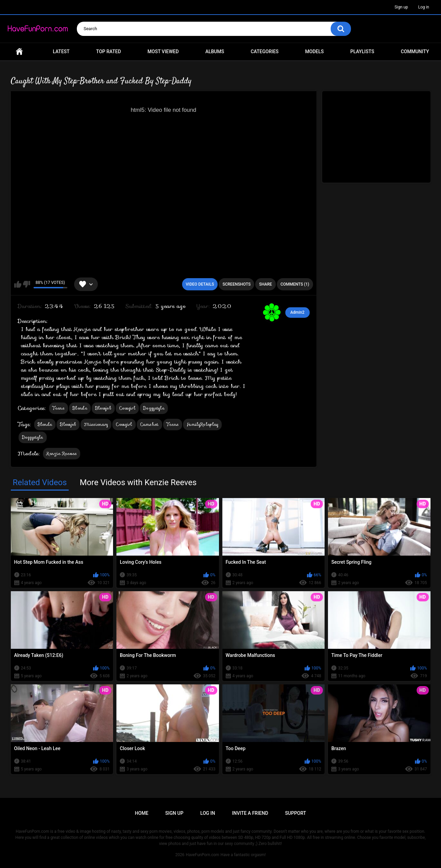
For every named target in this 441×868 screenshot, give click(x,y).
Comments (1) (295, 284)
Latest (61, 51)
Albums (215, 51)
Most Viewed (163, 51)
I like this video (18, 284)
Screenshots (236, 284)
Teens (59, 408)
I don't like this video (27, 284)
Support (295, 813)
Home (19, 52)
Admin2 (297, 312)
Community (415, 51)
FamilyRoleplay (202, 424)
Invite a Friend (250, 813)
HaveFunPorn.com (203, 855)
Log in (424, 7)
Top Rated (108, 51)
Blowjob (103, 408)
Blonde (80, 408)
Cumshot (149, 424)
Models (315, 51)
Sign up (401, 7)
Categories (265, 51)
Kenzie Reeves (62, 453)
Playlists (362, 51)
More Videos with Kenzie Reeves (138, 482)
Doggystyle (154, 408)
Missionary (96, 424)
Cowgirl (127, 408)
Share (265, 284)
